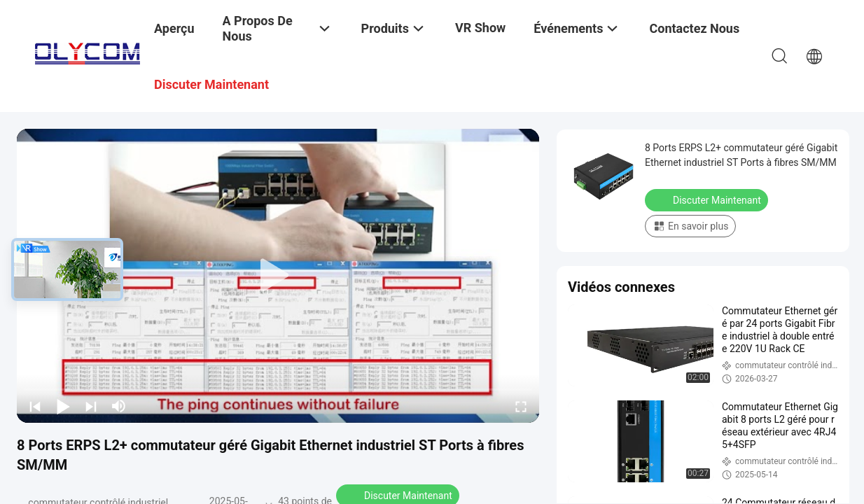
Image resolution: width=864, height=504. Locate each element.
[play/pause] (63, 406)
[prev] (35, 406)
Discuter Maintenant (708, 199)
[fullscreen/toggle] (521, 406)
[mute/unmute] (119, 406)
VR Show (480, 28)
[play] (278, 276)
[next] (91, 406)
